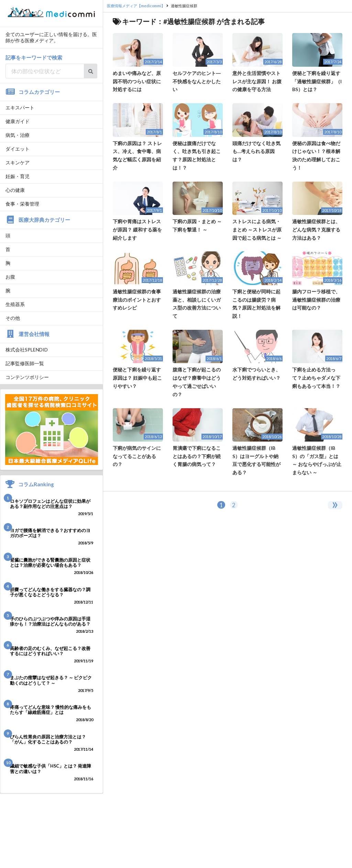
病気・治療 (18, 135)
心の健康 (15, 190)
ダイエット (18, 149)
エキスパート (20, 107)
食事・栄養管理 (22, 204)
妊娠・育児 (18, 176)
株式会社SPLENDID (27, 350)
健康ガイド (18, 121)
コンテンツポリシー (27, 377)
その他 (13, 318)
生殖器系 (15, 304)
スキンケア (18, 162)
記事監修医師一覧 (25, 363)
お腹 (10, 277)
